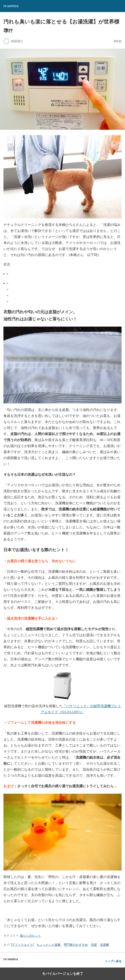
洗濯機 (104, 945)
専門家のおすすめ (76, 945)
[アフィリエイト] (22, 945)
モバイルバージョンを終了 (63, 974)
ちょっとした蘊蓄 (49, 945)
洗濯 (94, 945)
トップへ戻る (113, 961)
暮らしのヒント (31, 936)
